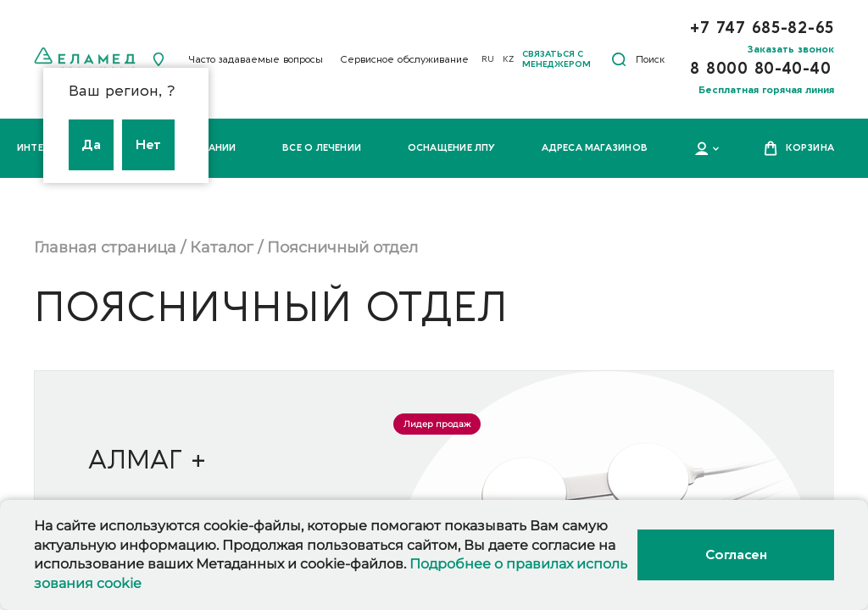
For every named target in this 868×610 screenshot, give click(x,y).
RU (488, 59)
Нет (148, 145)
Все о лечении (322, 148)
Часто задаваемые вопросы (256, 59)
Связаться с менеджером (556, 59)
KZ (508, 59)
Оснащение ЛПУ (452, 148)
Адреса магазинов (595, 148)
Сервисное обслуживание (404, 59)
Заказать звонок (791, 49)
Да (91, 145)
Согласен (736, 555)
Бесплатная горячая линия (766, 90)
